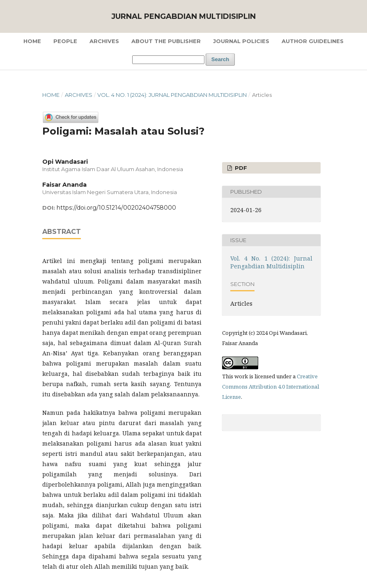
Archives (104, 41)
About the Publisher (166, 41)
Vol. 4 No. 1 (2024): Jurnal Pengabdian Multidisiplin (172, 95)
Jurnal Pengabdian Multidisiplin (183, 16)
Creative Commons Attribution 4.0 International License (271, 387)
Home (32, 41)
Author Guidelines (313, 41)
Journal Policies (241, 41)
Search (220, 59)
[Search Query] (168, 60)
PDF (240, 168)
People (65, 41)
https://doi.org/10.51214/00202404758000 (116, 208)
